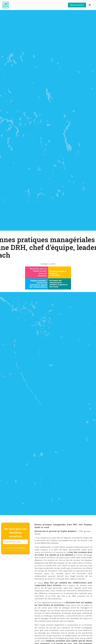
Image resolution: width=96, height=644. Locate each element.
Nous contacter (77, 5)
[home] (7, 5)
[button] (90, 5)
